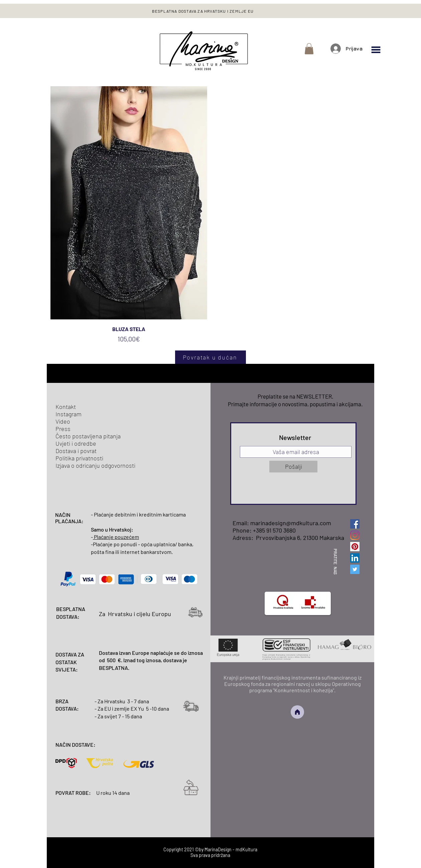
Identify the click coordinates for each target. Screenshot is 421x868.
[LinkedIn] (355, 558)
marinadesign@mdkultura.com (291, 523)
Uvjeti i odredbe (76, 443)
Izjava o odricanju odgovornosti (95, 465)
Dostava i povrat (76, 451)
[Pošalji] (293, 467)
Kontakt (66, 407)
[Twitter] (355, 569)
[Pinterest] (355, 547)
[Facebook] (355, 524)
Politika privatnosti (79, 458)
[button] (309, 49)
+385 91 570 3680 (274, 530)
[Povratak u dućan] (210, 357)
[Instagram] (355, 535)
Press (63, 429)
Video (63, 421)
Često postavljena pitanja (88, 436)
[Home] (297, 712)
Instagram (68, 414)
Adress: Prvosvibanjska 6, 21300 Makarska (288, 538)
